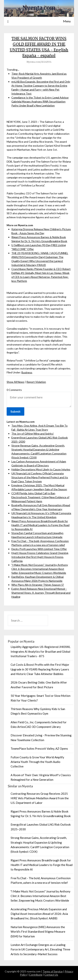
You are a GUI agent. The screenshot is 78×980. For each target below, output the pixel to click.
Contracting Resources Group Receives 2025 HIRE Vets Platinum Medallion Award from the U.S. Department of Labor (40, 798)
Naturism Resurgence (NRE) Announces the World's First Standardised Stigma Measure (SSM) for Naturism (38, 932)
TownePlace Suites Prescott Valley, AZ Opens (39, 748)
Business (27, 372)
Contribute (36, 975)
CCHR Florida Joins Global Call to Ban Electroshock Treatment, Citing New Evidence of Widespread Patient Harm (40, 497)
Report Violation (36, 382)
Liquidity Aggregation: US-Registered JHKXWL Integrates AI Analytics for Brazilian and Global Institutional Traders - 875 (41, 651)
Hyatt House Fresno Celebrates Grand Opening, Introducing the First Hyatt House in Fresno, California (40, 557)
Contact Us (51, 975)
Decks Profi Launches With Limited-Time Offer (39, 549)
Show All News (15, 382)
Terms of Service (53, 971)
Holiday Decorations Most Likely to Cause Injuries (41, 469)
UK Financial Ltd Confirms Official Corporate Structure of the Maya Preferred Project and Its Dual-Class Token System (40, 477)
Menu (67, 21)
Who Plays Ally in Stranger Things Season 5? (38, 585)
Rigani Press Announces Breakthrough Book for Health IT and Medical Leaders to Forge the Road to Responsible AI (40, 525)
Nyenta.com (39, 8)
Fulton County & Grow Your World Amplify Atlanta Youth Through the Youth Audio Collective (37, 762)
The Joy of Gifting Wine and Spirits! (33, 434)
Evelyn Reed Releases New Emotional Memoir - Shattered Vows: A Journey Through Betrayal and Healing (41, 593)
